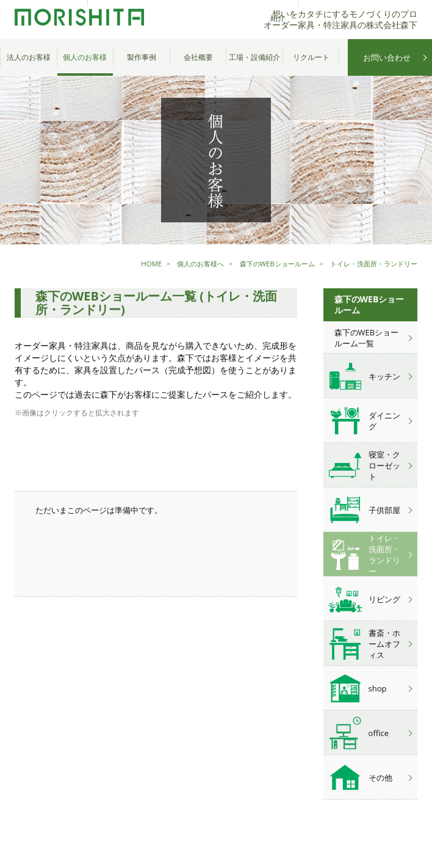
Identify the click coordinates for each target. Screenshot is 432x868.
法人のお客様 (29, 57)
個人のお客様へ (184, 264)
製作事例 (142, 57)
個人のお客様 (85, 57)
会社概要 (198, 57)
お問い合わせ (387, 57)
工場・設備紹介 (254, 57)
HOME (132, 264)
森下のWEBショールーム (266, 264)
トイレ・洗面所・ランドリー (370, 264)
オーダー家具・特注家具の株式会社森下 (76, 20)
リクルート (311, 57)
